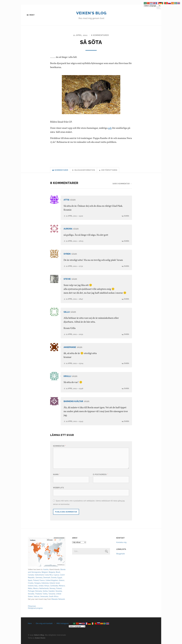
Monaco (62, 586)
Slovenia (59, 591)
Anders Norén (40, 638)
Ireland (52, 583)
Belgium (45, 572)
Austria (46, 570)
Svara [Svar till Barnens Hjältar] (126, 421)
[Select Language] (77, 627)
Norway (52, 588)
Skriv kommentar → (122, 184)
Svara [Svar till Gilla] (126, 334)
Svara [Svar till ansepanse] (126, 363)
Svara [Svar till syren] (126, 266)
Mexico (36, 588)
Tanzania (52, 594)
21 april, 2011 (80, 35)
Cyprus (56, 575)
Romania (39, 591)
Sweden (52, 591)
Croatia (31, 583)
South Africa (54, 597)
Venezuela (44, 597)
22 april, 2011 (74, 421)
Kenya (47, 586)
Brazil (58, 572)
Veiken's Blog (91, 13)
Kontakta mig (121, 543)
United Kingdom (52, 580)
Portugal (31, 591)
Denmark (47, 578)
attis (66, 200)
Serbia (45, 591)
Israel (58, 583)
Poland (59, 588)
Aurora (68, 229)
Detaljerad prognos (35, 608)
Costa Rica (49, 575)
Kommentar (59, 446)
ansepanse (70, 347)
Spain (30, 580)
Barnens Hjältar (73, 402)
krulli (67, 376)
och (110, 128)
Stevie (67, 279)
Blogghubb (121, 554)
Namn (57, 475)
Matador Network (58, 599)
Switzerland (39, 575)
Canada (31, 575)
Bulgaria (52, 572)
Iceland (31, 586)
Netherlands (44, 588)
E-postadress (100, 475)
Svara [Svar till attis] (126, 216)
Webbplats (59, 488)
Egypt (60, 578)
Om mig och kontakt (44, 624)
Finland (36, 580)
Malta (30, 588)
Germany (39, 578)
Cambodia (54, 586)
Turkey (45, 594)
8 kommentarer (100, 35)
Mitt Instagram (63, 624)
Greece (62, 580)
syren (67, 254)
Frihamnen (32, 606)
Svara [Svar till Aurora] (126, 241)
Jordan (41, 586)
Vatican (37, 597)
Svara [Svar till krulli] (126, 389)
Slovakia (31, 594)
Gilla (67, 312)
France (42, 580)
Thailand (38, 594)
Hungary (37, 583)
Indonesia (45, 583)
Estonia (54, 578)
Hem (30, 624)
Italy (36, 586)
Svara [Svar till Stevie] (126, 299)
